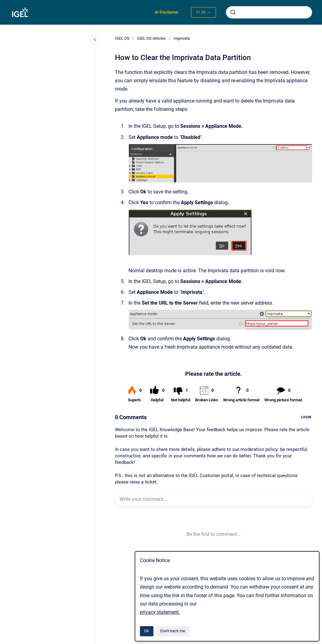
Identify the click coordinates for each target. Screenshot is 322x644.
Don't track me (173, 631)
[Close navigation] (95, 40)
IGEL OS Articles (151, 38)
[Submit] (233, 12)
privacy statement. (160, 612)
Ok (147, 631)
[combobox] (269, 12)
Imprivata (182, 38)
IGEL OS (122, 38)
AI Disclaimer (167, 12)
